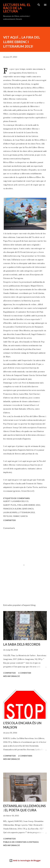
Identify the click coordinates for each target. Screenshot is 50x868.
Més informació (12, 676)
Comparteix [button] (9, 520)
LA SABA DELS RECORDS (22, 644)
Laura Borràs (10, 512)
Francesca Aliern (12, 509)
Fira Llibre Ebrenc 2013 (29, 505)
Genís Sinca (28, 509)
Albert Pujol (10, 505)
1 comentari (25, 673)
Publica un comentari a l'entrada (21, 842)
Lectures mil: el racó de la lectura (17, 8)
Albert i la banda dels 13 (16, 501)
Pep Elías (8, 516)
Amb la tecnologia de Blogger (25, 860)
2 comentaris (25, 756)
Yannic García (20, 516)
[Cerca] (39, 5)
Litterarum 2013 (26, 512)
